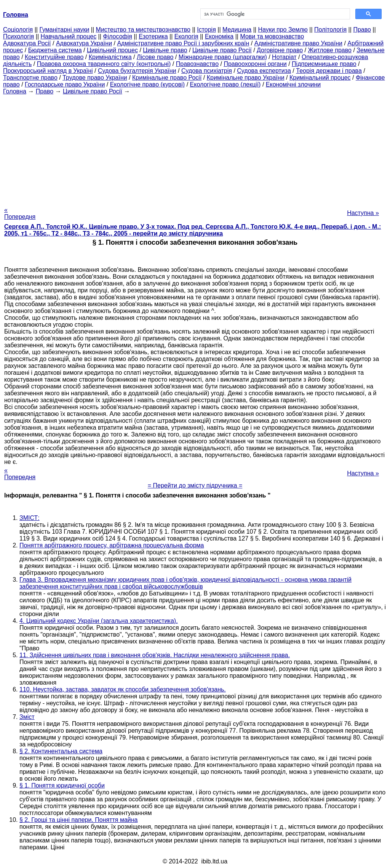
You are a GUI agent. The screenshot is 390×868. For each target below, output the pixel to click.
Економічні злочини (293, 84)
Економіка (219, 36)
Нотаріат (284, 57)
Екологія (186, 36)
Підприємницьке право (324, 64)
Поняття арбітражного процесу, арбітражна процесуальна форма (112, 545)
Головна (15, 91)
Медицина (237, 30)
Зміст (27, 717)
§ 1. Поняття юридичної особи (62, 785)
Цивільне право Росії (222, 50)
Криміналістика (110, 57)
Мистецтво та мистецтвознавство (143, 30)
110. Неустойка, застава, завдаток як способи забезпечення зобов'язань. (123, 689)
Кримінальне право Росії (167, 78)
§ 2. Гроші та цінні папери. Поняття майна (79, 820)
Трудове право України (95, 78)
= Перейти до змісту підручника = (195, 485)
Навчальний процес (68, 36)
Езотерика (153, 36)
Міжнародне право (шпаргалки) (223, 57)
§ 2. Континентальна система (61, 751)
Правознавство (197, 64)
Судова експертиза (264, 71)
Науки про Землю (283, 30)
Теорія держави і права (329, 71)
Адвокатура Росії (27, 43)
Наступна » (363, 213)
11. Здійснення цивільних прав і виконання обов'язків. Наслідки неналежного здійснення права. (155, 655)
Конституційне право (54, 57)
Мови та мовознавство (272, 36)
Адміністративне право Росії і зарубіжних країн (183, 43)
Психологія (18, 36)
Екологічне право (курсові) (148, 84)
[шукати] (274, 14)
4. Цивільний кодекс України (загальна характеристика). (99, 621)
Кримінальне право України (246, 78)
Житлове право (330, 50)
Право (362, 30)
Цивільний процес (112, 50)
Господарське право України (65, 84)
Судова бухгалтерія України (137, 71)
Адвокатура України (84, 43)
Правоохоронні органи (255, 64)
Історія (206, 30)
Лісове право (155, 57)
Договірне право (280, 50)
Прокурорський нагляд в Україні (48, 71)
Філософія (117, 36)
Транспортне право (30, 78)
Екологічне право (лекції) (225, 84)
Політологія (330, 30)
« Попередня (20, 213)
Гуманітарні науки (64, 30)
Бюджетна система (55, 50)
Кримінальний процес (320, 78)
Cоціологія (18, 30)
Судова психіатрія (207, 71)
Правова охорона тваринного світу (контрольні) (104, 64)
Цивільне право (165, 50)
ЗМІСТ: (30, 518)
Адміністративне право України (298, 43)
